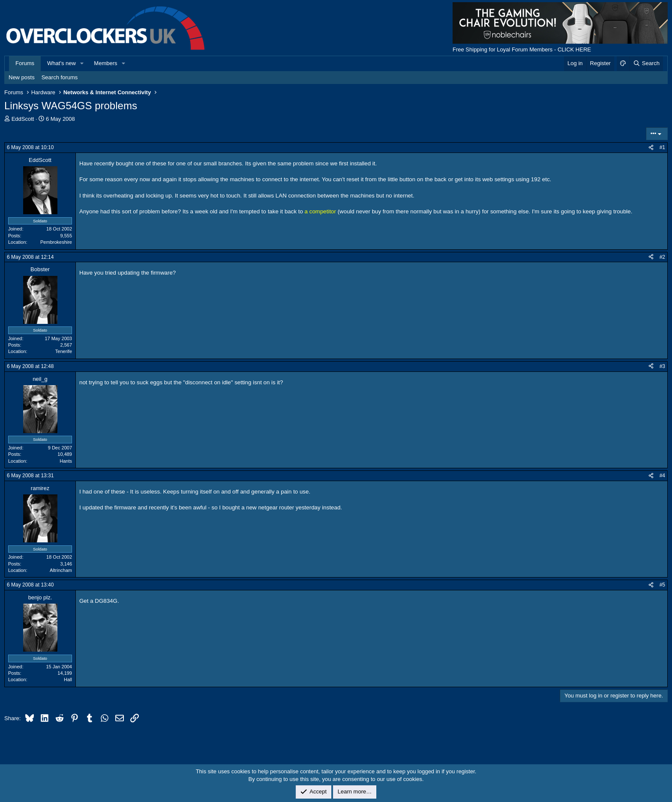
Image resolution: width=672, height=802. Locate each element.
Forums (25, 63)
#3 (662, 366)
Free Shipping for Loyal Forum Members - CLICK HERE (522, 49)
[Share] (651, 148)
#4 (662, 476)
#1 (662, 147)
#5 (662, 585)
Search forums (60, 77)
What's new (61, 63)
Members (105, 63)
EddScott (23, 119)
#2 (662, 257)
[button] (82, 63)
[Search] (646, 63)
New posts (22, 77)
